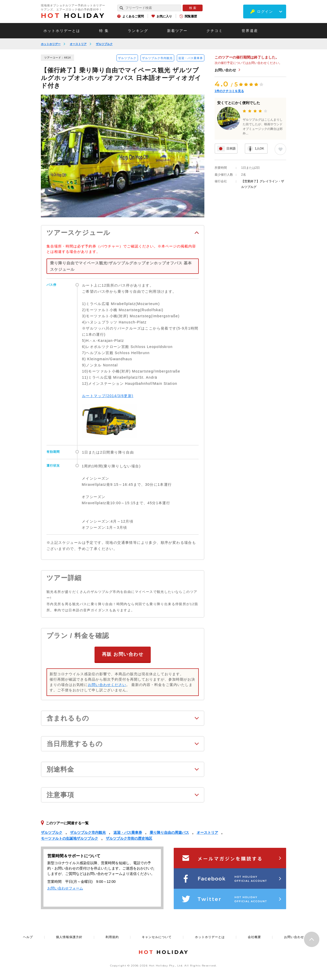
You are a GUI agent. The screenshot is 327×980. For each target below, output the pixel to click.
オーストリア (78, 44)
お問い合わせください (107, 684)
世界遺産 (250, 31)
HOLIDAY (73, 16)
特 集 (104, 31)
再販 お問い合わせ (123, 654)
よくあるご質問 (133, 16)
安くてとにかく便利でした (239, 103)
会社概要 (254, 937)
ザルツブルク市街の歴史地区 (129, 838)
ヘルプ (28, 937)
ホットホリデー (51, 44)
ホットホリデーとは (62, 31)
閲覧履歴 (191, 16)
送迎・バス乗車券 (191, 58)
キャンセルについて (157, 937)
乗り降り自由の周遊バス (169, 832)
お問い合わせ (225, 70)
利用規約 (112, 937)
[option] (123, 156)
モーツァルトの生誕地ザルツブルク (69, 838)
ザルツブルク (104, 44)
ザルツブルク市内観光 (157, 58)
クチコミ (215, 31)
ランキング (138, 31)
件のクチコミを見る (229, 91)
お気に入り (164, 16)
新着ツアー (177, 31)
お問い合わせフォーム (65, 888)
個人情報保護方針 (69, 937)
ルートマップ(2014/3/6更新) (108, 396)
